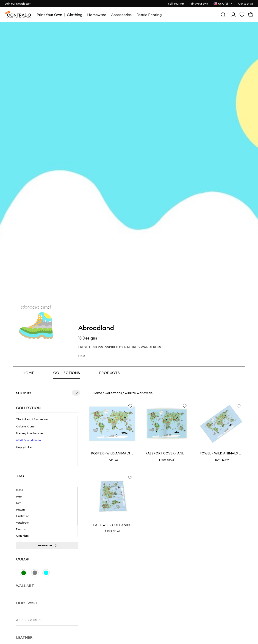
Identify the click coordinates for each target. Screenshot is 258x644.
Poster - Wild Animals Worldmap (112, 453)
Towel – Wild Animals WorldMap (221, 453)
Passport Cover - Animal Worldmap (167, 453)
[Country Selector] (223, 4)
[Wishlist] (242, 15)
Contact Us (246, 4)
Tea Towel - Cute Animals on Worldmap (112, 525)
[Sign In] (233, 15)
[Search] (223, 15)
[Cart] (251, 15)
